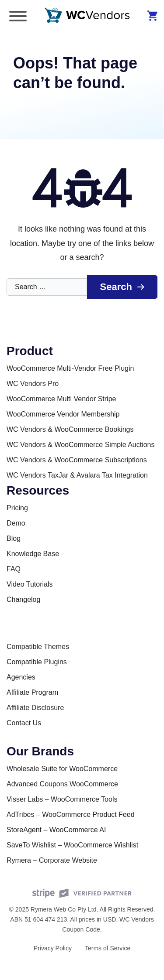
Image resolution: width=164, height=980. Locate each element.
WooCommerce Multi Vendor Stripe (61, 399)
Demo (16, 523)
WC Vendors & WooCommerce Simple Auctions (81, 445)
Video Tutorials (30, 584)
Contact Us (24, 723)
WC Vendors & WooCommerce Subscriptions (77, 460)
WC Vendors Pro (33, 384)
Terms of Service (108, 948)
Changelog (23, 599)
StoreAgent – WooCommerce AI (56, 830)
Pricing (17, 508)
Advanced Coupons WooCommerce (62, 784)
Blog (14, 538)
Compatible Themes (38, 647)
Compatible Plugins (37, 662)
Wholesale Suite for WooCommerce (62, 769)
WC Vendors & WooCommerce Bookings (70, 429)
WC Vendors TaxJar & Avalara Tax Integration (77, 475)
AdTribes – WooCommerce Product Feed (71, 814)
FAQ (14, 569)
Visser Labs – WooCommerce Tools (62, 799)
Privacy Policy (53, 948)
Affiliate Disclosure (35, 708)
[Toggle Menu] (18, 16)
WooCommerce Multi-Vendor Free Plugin (70, 368)
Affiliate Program (32, 692)
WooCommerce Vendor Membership (63, 414)
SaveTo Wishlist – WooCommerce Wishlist (72, 845)
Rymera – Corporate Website (52, 860)
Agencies (21, 677)
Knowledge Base (33, 554)
